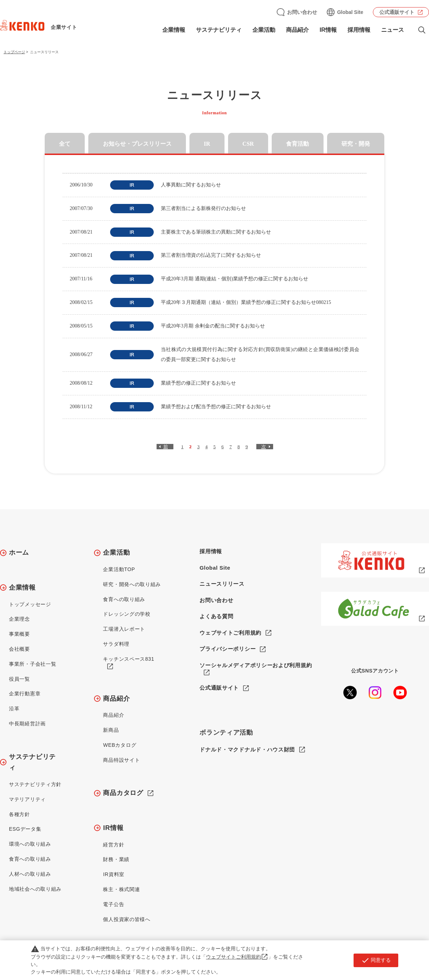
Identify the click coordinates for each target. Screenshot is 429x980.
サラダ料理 (116, 644)
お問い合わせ (302, 12)
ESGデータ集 (25, 829)
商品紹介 (297, 30)
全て (65, 144)
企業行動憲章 (25, 694)
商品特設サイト (121, 760)
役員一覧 (19, 679)
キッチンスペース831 (129, 659)
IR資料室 (114, 874)
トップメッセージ (30, 604)
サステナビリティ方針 (35, 784)
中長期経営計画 (27, 724)
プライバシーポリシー (228, 649)
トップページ (14, 52)
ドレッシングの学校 (127, 614)
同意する (376, 960)
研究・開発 (356, 144)
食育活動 (297, 144)
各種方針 (19, 814)
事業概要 (19, 634)
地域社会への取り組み (35, 889)
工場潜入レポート (124, 629)
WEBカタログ (120, 745)
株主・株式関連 (121, 889)
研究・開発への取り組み (132, 584)
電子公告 (114, 904)
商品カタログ (123, 793)
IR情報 (328, 30)
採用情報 (359, 30)
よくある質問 (216, 616)
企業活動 (264, 30)
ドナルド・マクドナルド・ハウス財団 (247, 750)
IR (207, 144)
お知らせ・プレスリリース (137, 144)
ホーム (19, 552)
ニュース (393, 30)
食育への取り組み (30, 859)
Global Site (350, 12)
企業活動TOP (119, 569)
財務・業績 (116, 859)
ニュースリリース (222, 584)
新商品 (111, 730)
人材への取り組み (30, 874)
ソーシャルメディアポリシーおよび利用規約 (256, 665)
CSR (248, 144)
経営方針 (114, 845)
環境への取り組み (30, 844)
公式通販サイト (397, 12)
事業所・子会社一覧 (33, 664)
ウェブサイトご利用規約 (230, 633)
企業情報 (174, 30)
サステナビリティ (219, 30)
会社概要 (19, 649)
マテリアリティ (27, 799)
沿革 (14, 709)
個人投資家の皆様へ (127, 919)
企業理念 (19, 619)
